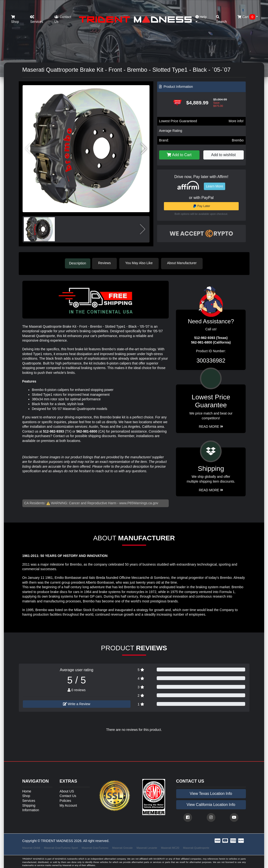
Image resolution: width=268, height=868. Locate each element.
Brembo (238, 140)
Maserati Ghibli (31, 847)
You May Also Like (141, 263)
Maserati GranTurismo (95, 847)
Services (37, 19)
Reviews (107, 263)
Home (27, 791)
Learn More (215, 186)
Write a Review (77, 703)
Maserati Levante (147, 847)
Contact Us (63, 19)
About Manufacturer (184, 263)
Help (201, 19)
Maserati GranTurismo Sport (61, 847)
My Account (68, 804)
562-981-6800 (87, 431)
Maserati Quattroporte (196, 847)
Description (78, 263)
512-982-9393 (53, 431)
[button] (144, 149)
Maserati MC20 (170, 847)
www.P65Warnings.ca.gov (139, 502)
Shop (15, 19)
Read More (211, 426)
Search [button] (221, 19)
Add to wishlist (223, 155)
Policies (65, 800)
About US (67, 791)
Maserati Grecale (122, 847)
